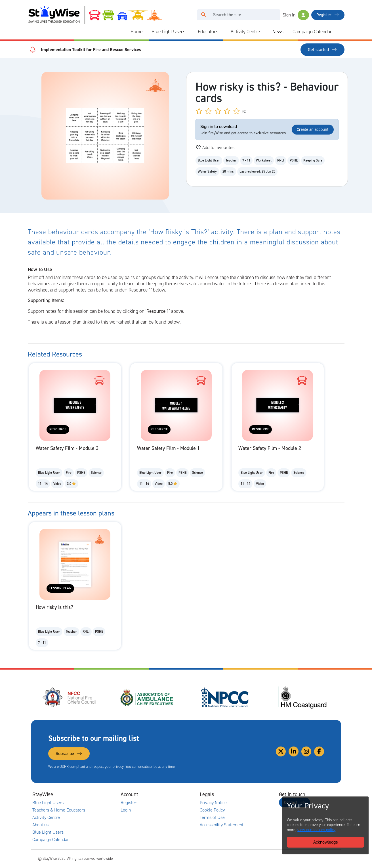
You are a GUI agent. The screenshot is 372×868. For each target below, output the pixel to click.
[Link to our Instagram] (306, 751)
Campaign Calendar (312, 32)
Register (328, 15)
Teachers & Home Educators (59, 810)
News (278, 32)
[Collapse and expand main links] (92, 794)
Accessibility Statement (222, 825)
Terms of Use (212, 817)
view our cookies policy (316, 830)
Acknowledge (326, 842)
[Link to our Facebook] (319, 751)
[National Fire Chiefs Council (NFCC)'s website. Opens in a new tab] (70, 697)
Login (126, 810)
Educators (208, 32)
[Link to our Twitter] (281, 751)
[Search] (245, 15)
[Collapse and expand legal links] (250, 794)
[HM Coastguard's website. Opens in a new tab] (302, 697)
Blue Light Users (168, 32)
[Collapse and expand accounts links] (171, 794)
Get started (322, 50)
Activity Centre (245, 32)
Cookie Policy (212, 810)
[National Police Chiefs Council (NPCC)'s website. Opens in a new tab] (225, 697)
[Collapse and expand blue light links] (189, 32)
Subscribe (69, 753)
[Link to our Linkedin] (294, 751)
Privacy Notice (213, 803)
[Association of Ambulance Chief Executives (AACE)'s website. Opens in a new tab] (147, 697)
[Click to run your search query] (203, 15)
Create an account (313, 129)
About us (40, 825)
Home (136, 32)
